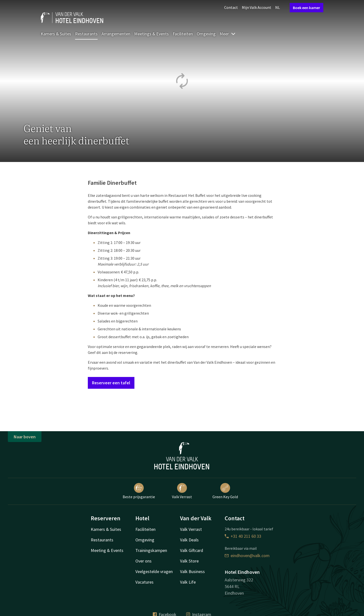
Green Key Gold (225, 491)
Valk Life (188, 582)
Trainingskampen (151, 550)
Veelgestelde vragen (154, 571)
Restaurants (86, 34)
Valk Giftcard (192, 550)
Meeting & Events (107, 550)
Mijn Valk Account (257, 7)
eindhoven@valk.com (247, 556)
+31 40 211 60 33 (243, 536)
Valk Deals (189, 540)
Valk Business (192, 571)
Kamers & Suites (56, 34)
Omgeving (206, 34)
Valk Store (189, 561)
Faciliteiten (183, 34)
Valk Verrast (182, 491)
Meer (228, 34)
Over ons (143, 561)
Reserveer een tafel (111, 383)
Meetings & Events (151, 34)
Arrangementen (116, 34)
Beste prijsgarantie (139, 491)
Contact (231, 7)
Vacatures (144, 582)
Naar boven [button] (25, 437)
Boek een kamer (306, 8)
